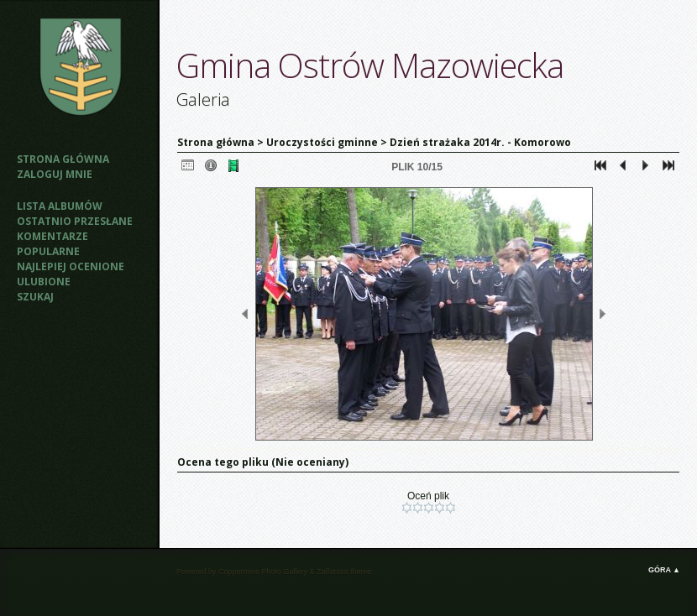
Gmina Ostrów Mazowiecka (370, 65)
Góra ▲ (664, 570)
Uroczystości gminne (322, 142)
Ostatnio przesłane (75, 221)
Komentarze (52, 236)
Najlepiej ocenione (71, 266)
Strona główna (63, 159)
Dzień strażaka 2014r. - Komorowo (480, 142)
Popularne (48, 251)
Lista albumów (60, 206)
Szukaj (35, 297)
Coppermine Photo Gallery (263, 572)
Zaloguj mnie (55, 174)
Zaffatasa (332, 572)
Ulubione (44, 282)
